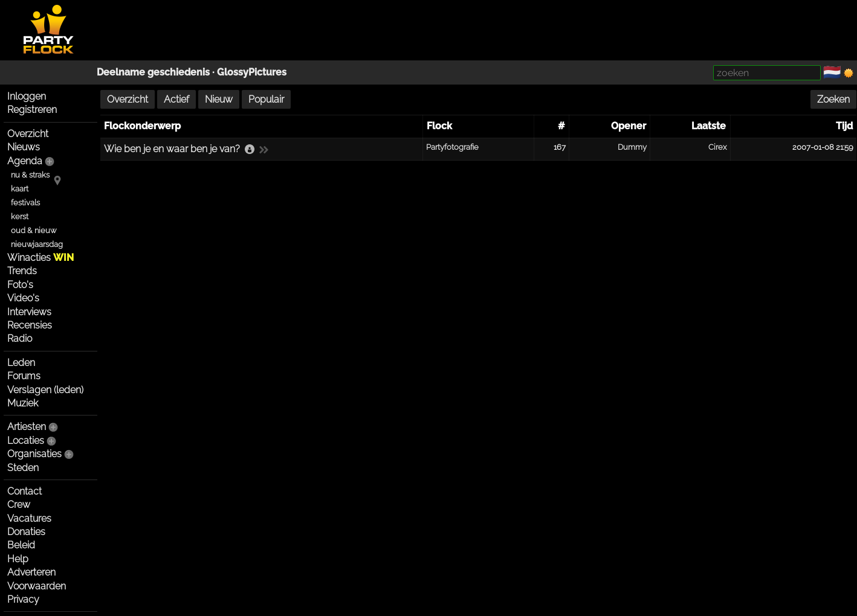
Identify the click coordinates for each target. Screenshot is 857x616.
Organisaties (34, 454)
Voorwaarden (37, 586)
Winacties (40, 258)
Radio (20, 338)
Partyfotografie (452, 147)
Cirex (717, 147)
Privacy (23, 599)
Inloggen (27, 96)
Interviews (29, 312)
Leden (21, 363)
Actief (176, 99)
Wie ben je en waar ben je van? (172, 149)
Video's (23, 298)
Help (18, 559)
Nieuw (219, 99)
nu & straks (30, 175)
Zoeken (833, 99)
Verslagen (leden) (45, 390)
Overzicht (28, 134)
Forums (24, 376)
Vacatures (29, 518)
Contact (24, 491)
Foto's (20, 285)
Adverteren (31, 572)
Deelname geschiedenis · (157, 72)
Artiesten (27, 427)
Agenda (25, 161)
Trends (22, 271)
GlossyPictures (252, 72)
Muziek (23, 403)
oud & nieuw (34, 230)
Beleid (21, 545)
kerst (20, 217)
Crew (19, 505)
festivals (25, 203)
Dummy (632, 147)
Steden (23, 468)
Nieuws (24, 147)
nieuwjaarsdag (37, 244)
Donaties (26, 532)
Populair (266, 99)
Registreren (32, 110)
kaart (20, 189)
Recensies (30, 325)
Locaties (26, 441)
